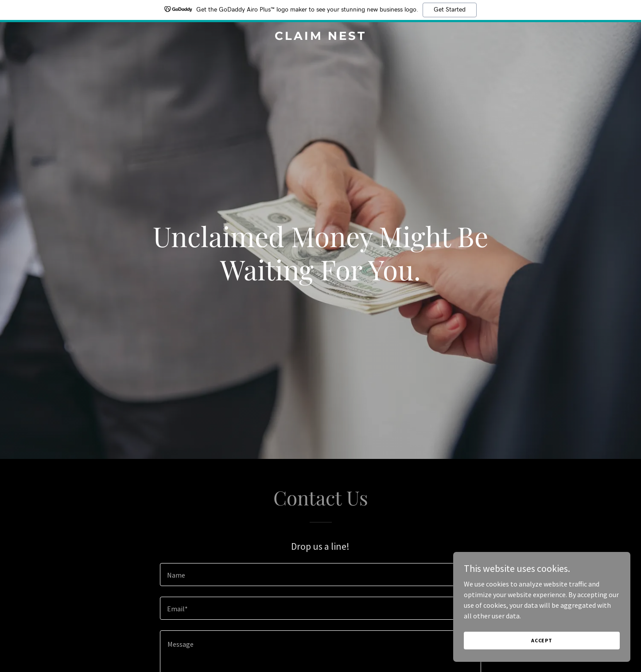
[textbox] (320, 575)
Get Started (450, 10)
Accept (542, 647)
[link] (320, 37)
